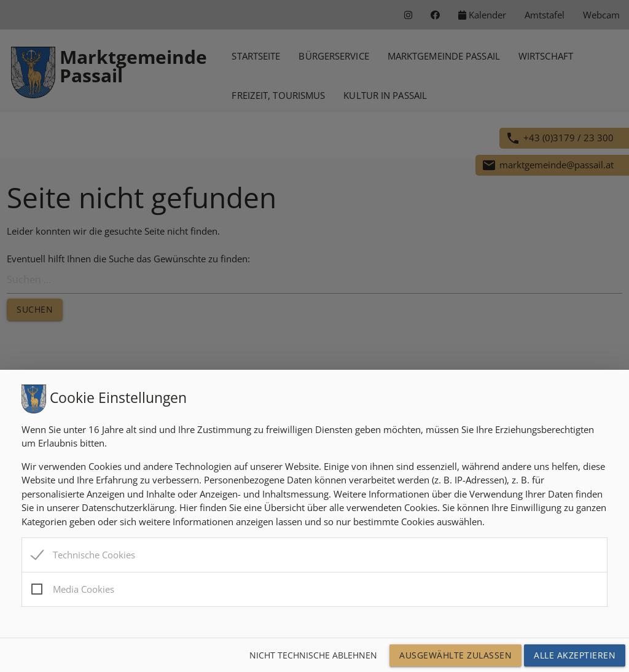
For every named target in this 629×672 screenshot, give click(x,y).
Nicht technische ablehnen (313, 655)
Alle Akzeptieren (575, 655)
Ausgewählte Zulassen (455, 655)
